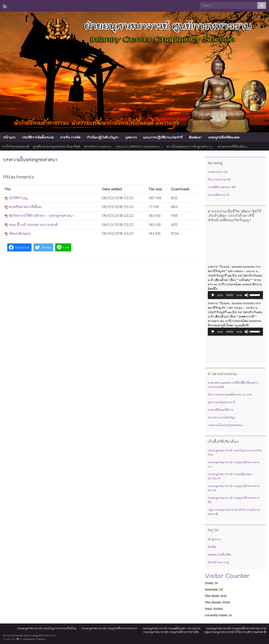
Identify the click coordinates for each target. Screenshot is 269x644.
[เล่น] (213, 295)
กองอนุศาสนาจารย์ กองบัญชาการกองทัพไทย (47, 628)
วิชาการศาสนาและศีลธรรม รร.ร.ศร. (230, 395)
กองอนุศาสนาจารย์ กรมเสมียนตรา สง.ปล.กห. (172, 628)
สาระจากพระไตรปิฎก (222, 417)
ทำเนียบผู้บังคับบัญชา (103, 137)
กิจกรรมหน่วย (217, 179)
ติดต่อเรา (195, 137)
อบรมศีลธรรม (217, 195)
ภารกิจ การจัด (70, 137)
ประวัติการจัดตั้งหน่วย (38, 137)
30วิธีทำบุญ (18, 198)
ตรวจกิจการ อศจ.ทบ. (98, 147)
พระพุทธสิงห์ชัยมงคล (224, 137)
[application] (235, 295)
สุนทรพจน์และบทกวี (221, 402)
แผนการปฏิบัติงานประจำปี (163, 137)
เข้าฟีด (212, 547)
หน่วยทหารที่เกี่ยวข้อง (233, 147)
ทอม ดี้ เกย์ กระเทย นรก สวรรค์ (33, 225)
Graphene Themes (34, 639)
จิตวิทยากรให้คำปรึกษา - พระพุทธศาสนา (41, 216)
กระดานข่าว (216, 172)
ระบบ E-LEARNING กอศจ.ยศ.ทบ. (139, 147)
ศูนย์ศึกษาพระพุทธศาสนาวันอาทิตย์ (57, 147)
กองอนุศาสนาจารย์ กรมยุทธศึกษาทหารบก (109, 628)
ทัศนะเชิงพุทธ (20, 234)
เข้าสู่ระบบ (214, 539)
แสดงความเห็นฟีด (219, 555)
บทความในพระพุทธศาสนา (225, 425)
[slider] (230, 295)
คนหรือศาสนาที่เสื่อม (25, 207)
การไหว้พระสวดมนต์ (15, 147)
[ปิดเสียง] (247, 295)
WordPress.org (218, 562)
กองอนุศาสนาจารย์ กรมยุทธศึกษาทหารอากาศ (236, 628)
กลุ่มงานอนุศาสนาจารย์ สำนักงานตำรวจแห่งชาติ (235, 632)
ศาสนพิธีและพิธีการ (221, 410)
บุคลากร (131, 137)
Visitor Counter (227, 576)
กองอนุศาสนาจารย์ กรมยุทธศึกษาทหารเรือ (171, 632)
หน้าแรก (9, 137)
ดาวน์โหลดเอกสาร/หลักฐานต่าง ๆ (190, 147)
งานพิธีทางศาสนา (219, 187)
